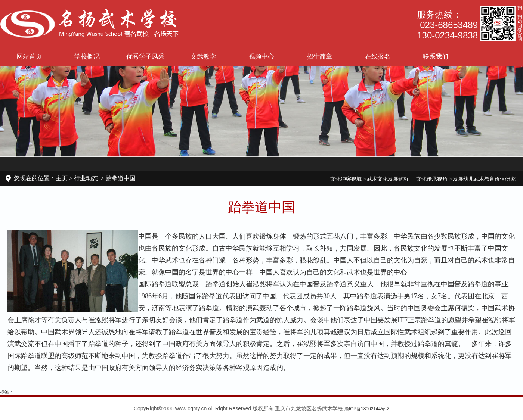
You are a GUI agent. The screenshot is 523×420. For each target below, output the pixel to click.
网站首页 (29, 56)
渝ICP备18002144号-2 (367, 409)
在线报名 (378, 56)
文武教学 (203, 56)
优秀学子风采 (145, 56)
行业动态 (86, 178)
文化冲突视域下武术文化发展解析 (369, 179)
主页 (62, 178)
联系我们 (436, 56)
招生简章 (319, 56)
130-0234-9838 (447, 35)
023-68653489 (449, 25)
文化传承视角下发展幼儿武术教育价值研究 (466, 179)
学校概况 (87, 56)
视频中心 (261, 56)
